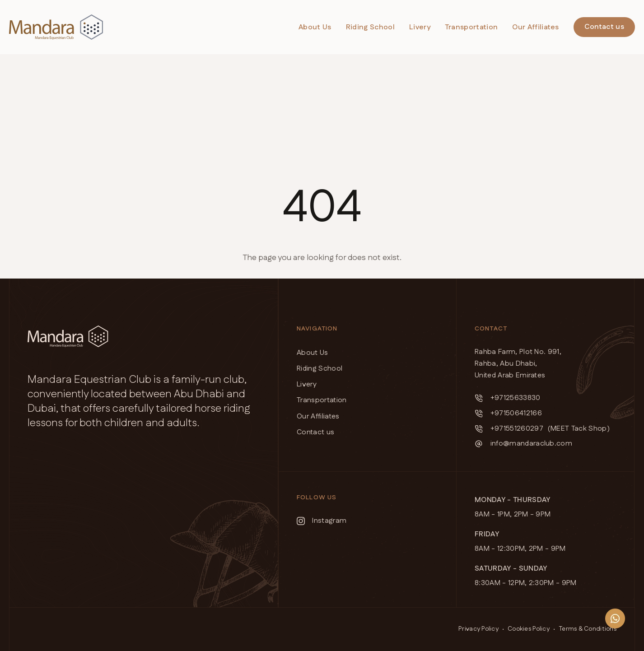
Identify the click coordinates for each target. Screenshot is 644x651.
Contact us (604, 27)
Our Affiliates (535, 27)
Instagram (322, 521)
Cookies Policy (529, 629)
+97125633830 (508, 398)
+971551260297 (509, 429)
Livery (420, 27)
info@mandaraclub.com (523, 444)
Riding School (370, 27)
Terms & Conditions (588, 629)
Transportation (471, 27)
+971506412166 (508, 413)
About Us (315, 27)
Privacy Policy (478, 629)
